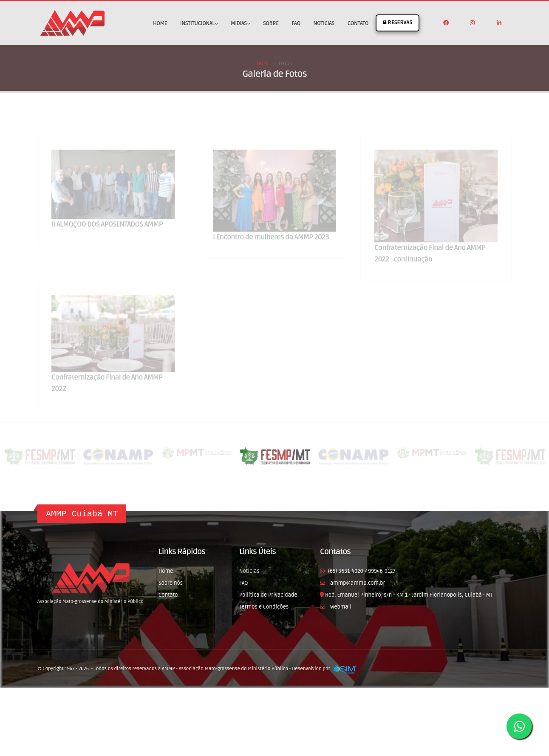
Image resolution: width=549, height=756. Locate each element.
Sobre (271, 23)
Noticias (324, 23)
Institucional (199, 23)
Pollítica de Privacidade (268, 595)
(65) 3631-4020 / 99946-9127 (362, 571)
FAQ (296, 23)
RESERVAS (398, 23)
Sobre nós (171, 583)
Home (160, 23)
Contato (358, 23)
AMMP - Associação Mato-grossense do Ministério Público (225, 669)
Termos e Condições (264, 607)
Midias (240, 23)
